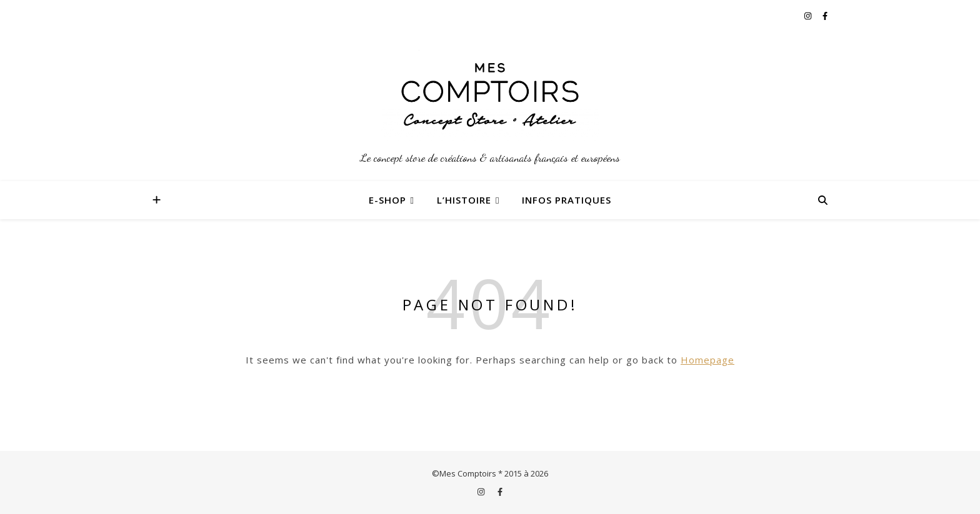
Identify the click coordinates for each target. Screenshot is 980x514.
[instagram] (809, 16)
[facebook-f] (825, 16)
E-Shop (387, 200)
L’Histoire (464, 200)
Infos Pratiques (567, 200)
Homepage (707, 360)
